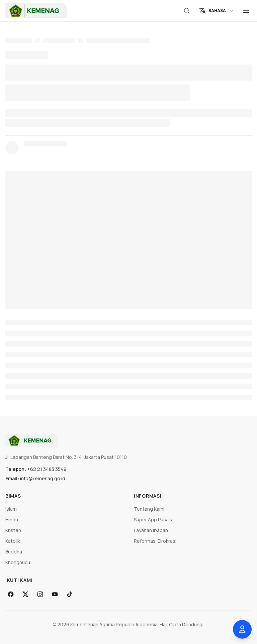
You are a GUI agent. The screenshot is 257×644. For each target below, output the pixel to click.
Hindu (12, 520)
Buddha (14, 552)
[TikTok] (70, 594)
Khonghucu (18, 562)
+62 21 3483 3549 (47, 469)
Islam (11, 509)
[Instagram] (40, 594)
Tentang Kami (149, 509)
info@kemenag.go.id (43, 478)
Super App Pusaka (154, 520)
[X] (25, 594)
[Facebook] (11, 594)
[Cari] (187, 11)
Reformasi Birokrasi (155, 541)
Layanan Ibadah (151, 530)
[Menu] (246, 11)
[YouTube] (55, 594)
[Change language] (217, 11)
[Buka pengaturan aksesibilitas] (242, 629)
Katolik (13, 541)
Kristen (13, 530)
